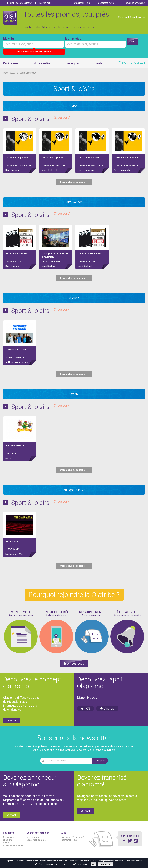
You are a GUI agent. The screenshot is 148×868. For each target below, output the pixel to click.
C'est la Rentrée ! (134, 63)
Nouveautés (42, 63)
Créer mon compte (36, 840)
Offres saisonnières (13, 845)
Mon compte (33, 837)
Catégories (11, 63)
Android (107, 708)
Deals (99, 63)
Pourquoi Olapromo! (81, 3)
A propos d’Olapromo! (73, 837)
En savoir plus (106, 864)
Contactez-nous (106, 3)
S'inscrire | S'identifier (128, 19)
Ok (93, 864)
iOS (85, 708)
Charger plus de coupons (74, 182)
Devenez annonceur (135, 3)
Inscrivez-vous (74, 663)
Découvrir (11, 721)
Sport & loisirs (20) (28, 73)
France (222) (9, 73)
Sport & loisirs (42, 119)
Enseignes (73, 63)
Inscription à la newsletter (19, 3)
